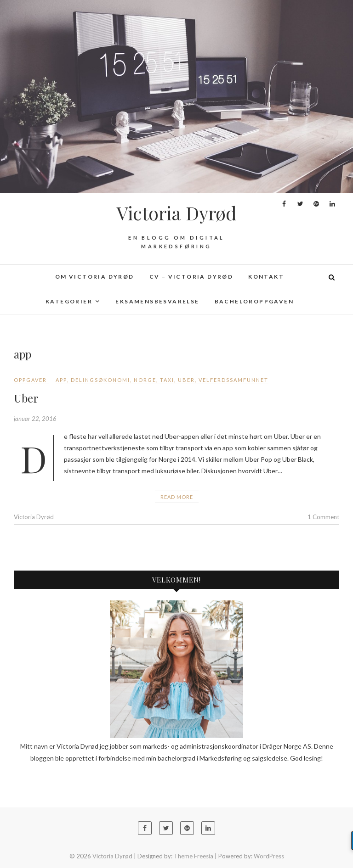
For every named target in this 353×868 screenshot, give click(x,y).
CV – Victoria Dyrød (191, 277)
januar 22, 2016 (35, 419)
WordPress (269, 856)
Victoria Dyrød (177, 213)
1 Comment (323, 517)
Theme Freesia (194, 856)
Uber (186, 380)
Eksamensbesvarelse (157, 301)
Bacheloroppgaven (254, 301)
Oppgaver (30, 380)
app (61, 380)
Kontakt (266, 277)
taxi (167, 380)
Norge (145, 380)
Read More (177, 497)
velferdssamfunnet (233, 380)
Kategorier (69, 301)
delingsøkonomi (100, 380)
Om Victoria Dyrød (95, 277)
